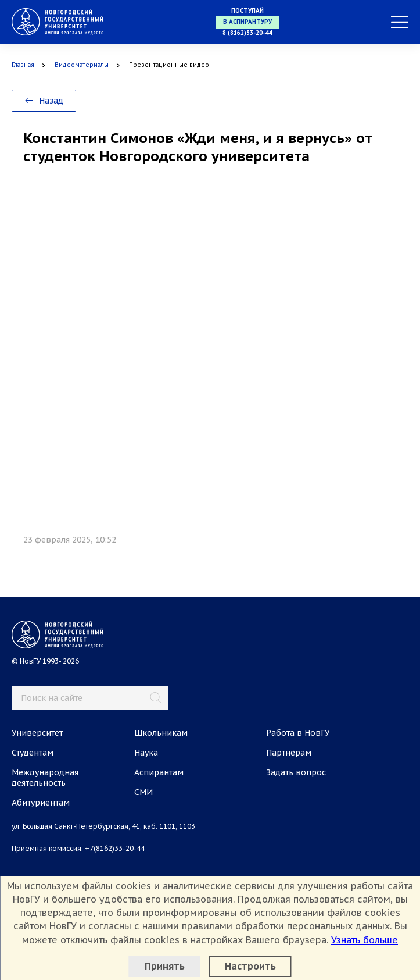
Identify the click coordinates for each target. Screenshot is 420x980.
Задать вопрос (296, 772)
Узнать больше (365, 940)
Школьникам (161, 733)
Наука (146, 753)
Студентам (33, 753)
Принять (165, 966)
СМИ (143, 792)
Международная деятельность (45, 778)
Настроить (250, 966)
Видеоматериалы (82, 65)
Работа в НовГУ (298, 733)
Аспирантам (159, 772)
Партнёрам (289, 753)
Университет (37, 733)
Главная (23, 65)
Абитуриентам (41, 803)
